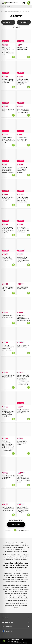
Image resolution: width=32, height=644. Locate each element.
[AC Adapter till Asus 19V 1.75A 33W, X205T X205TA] (8, 275)
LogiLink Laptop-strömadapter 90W (8, 316)
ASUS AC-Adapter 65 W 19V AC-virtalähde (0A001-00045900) (8, 509)
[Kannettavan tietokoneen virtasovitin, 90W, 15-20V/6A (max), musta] (24, 304)
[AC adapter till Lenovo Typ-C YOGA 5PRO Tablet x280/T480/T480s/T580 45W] (8, 36)
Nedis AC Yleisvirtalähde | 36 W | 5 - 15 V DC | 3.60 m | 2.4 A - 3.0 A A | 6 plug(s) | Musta (8, 413)
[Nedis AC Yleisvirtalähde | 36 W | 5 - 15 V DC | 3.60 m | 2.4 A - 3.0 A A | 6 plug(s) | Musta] (8, 398)
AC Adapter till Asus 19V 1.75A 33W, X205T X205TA (8, 289)
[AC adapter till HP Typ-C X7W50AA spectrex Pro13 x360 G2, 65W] (24, 245)
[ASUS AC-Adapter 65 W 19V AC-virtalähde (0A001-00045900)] (8, 495)
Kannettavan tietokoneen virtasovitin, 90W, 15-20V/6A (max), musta (24, 318)
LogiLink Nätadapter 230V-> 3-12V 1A (23, 346)
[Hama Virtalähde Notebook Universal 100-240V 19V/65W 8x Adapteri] (24, 495)
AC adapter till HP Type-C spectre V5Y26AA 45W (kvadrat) (22, 170)
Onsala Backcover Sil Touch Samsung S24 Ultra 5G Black (23, 411)
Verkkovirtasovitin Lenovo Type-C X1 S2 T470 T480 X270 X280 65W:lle (8, 140)
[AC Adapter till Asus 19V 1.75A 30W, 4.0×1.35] (8, 185)
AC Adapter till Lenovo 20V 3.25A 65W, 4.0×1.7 (7, 259)
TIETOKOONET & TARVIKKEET (12, 12)
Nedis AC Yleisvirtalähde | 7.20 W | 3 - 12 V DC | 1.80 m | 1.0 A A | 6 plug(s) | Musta (24, 479)
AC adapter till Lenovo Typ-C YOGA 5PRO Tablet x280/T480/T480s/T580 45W (9, 51)
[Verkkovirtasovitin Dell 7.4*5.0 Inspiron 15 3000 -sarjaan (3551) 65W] (24, 67)
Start (2, 12)
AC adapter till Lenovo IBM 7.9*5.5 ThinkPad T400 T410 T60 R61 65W (23, 230)
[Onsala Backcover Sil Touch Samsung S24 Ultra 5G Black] (24, 398)
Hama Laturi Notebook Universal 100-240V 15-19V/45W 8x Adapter (8, 348)
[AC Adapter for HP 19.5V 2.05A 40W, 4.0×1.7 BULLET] (24, 126)
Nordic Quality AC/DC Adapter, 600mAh (8, 376)
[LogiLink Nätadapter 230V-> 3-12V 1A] (24, 334)
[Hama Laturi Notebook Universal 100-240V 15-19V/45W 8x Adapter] (8, 334)
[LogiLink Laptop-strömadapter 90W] (8, 304)
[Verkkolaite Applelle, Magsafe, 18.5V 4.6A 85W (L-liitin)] (8, 67)
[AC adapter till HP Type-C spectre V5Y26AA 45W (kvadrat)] (24, 156)
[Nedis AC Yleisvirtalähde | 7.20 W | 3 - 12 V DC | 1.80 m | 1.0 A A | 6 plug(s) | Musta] (24, 464)
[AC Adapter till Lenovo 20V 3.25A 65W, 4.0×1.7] (8, 245)
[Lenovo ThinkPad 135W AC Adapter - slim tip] (24, 429)
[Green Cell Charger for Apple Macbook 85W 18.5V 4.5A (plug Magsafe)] (8, 215)
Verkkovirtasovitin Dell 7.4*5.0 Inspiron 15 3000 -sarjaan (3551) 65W (23, 82)
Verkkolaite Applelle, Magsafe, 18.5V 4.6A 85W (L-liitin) (8, 81)
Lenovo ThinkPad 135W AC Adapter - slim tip (23, 443)
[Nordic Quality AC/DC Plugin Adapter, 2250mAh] (8, 464)
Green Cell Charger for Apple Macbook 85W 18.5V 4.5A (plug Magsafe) (8, 230)
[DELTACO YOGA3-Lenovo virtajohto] (24, 36)
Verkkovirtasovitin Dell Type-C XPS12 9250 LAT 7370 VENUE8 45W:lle (23, 200)
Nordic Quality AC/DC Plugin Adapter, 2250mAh (8, 477)
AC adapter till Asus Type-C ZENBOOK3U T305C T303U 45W (23, 111)
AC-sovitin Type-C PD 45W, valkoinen (8, 110)
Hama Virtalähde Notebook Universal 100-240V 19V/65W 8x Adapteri (23, 510)
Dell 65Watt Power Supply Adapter (23, 288)
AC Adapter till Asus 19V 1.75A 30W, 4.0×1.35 (8, 199)
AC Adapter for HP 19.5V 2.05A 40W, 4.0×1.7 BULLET (23, 139)
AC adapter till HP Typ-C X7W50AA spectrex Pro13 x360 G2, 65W (23, 260)
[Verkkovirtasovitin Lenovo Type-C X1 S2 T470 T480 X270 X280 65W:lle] (8, 126)
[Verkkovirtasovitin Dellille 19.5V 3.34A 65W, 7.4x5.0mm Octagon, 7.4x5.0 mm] (8, 156)
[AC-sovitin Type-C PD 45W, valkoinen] (8, 97)
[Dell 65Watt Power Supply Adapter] (24, 275)
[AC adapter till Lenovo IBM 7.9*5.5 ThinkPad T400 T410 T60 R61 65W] (24, 215)
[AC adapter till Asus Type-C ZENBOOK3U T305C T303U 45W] (24, 97)
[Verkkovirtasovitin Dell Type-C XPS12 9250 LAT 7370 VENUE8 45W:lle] (24, 185)
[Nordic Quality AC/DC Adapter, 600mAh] (8, 363)
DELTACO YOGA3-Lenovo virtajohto (22, 49)
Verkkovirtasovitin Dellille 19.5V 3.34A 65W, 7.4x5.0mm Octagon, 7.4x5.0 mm (8, 170)
